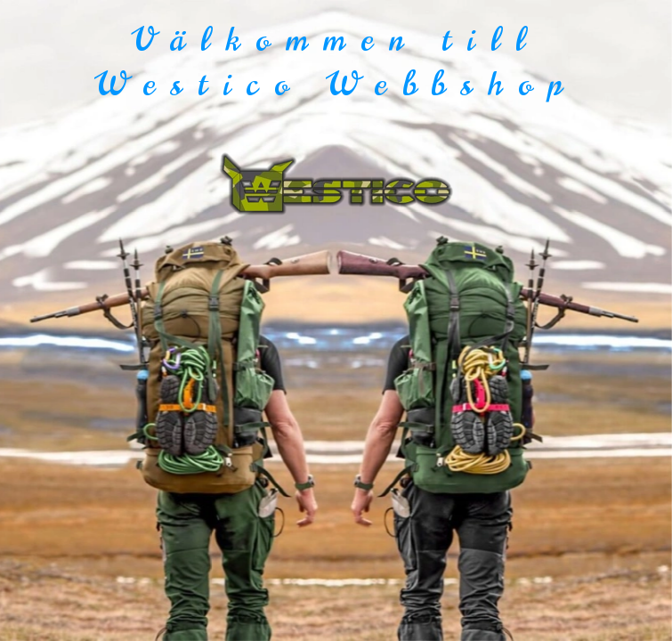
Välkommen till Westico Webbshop (336, 62)
